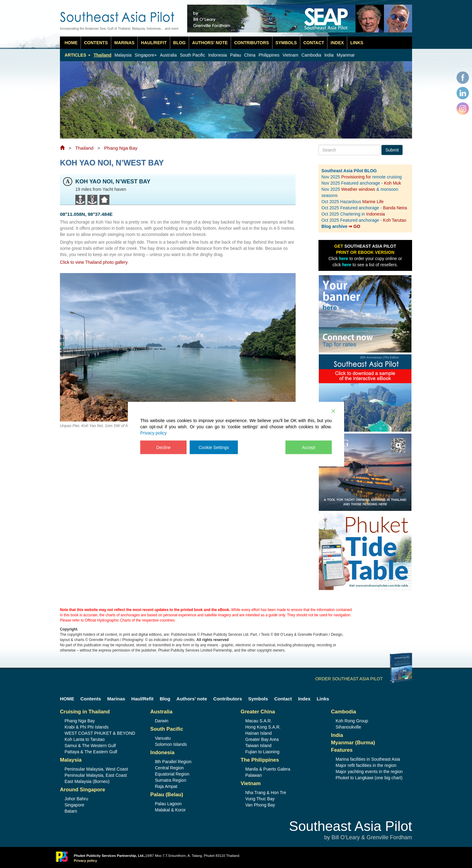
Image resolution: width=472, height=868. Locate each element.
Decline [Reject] (164, 447)
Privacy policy (154, 433)
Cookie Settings (214, 447)
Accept (309, 447)
